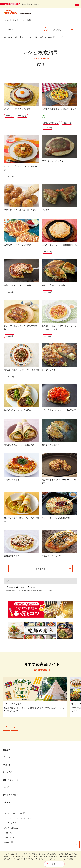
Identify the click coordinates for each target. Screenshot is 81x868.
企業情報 (7, 802)
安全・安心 (8, 772)
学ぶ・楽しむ (9, 765)
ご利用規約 (9, 833)
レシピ (6, 787)
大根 (41, 37)
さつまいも (13, 37)
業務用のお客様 (11, 795)
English (8, 842)
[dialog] (40, 859)
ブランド (7, 757)
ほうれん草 (50, 37)
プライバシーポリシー (14, 813)
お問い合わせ (10, 838)
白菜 (35, 37)
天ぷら (23, 37)
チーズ (60, 37)
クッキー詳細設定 (11, 828)
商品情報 (7, 750)
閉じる (54, 864)
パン (29, 37)
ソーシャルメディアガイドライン (18, 818)
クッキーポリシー (11, 823)
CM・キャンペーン (11, 780)
